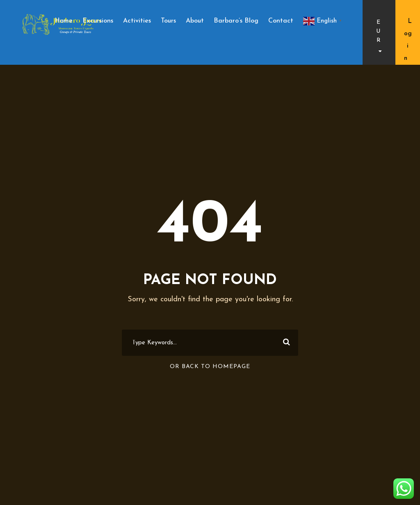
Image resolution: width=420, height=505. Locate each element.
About (195, 21)
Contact (281, 21)
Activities (137, 21)
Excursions (98, 21)
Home (64, 21)
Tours (168, 21)
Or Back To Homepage (210, 367)
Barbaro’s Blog (236, 21)
